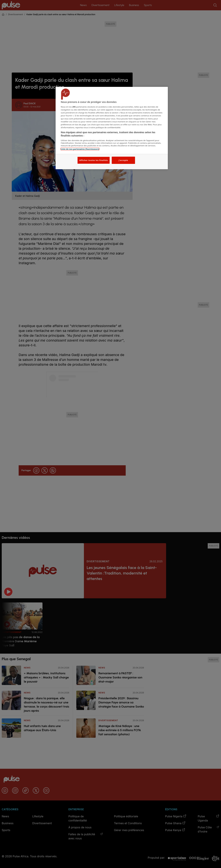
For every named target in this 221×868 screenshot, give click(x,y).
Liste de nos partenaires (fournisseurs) (80, 149)
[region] (112, 128)
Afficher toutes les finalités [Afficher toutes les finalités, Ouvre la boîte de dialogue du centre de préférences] (93, 160)
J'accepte (123, 160)
